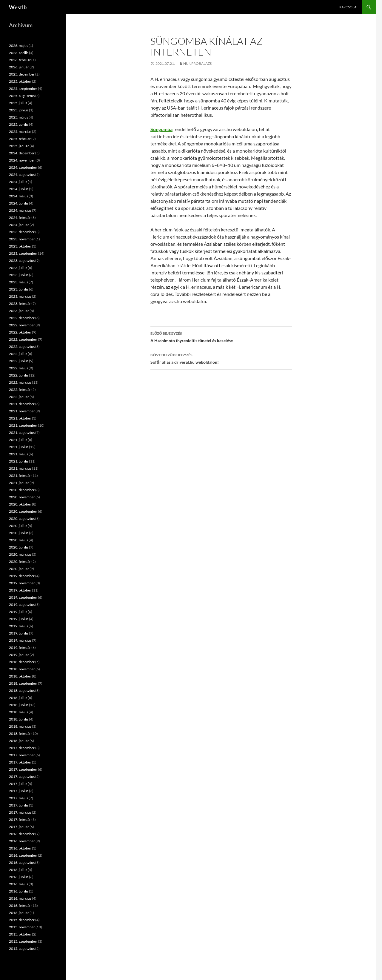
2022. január (19, 397)
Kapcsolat (349, 7)
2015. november (22, 927)
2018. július (18, 698)
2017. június (19, 791)
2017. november (22, 755)
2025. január (19, 146)
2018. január (19, 741)
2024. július (18, 182)
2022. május (19, 368)
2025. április (19, 124)
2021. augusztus (22, 433)
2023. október (20, 246)
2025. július (18, 103)
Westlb (18, 7)
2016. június (19, 877)
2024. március (20, 210)
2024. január (19, 225)
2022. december (22, 318)
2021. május (19, 454)
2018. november (22, 669)
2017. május (19, 798)
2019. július (18, 612)
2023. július (18, 268)
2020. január (19, 569)
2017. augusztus (22, 777)
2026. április (19, 53)
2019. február (20, 648)
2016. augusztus (22, 863)
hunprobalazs (197, 63)
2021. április (19, 461)
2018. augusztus (22, 691)
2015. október (20, 934)
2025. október (20, 81)
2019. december (22, 576)
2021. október (20, 418)
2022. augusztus (22, 347)
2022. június (19, 361)
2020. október (20, 504)
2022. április (19, 375)
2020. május (19, 540)
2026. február (20, 60)
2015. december (22, 920)
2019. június (19, 619)
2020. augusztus (22, 519)
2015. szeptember (23, 941)
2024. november (22, 160)
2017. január (19, 827)
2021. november (22, 411)
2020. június (19, 533)
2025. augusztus (22, 96)
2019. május (19, 626)
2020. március (20, 554)
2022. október (20, 332)
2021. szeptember (23, 425)
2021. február (20, 476)
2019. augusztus (22, 605)
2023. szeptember (23, 253)
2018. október (20, 676)
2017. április (19, 805)
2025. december (22, 74)
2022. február (20, 390)
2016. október (20, 848)
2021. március (20, 468)
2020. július (18, 526)
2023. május (19, 282)
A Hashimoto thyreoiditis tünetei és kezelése (221, 337)
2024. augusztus (22, 175)
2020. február (20, 562)
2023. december (22, 232)
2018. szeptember (23, 683)
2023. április (19, 289)
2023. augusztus (22, 261)
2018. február (20, 734)
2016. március (20, 898)
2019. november (22, 583)
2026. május (19, 46)
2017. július (18, 784)
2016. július (18, 870)
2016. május (19, 884)
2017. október (20, 762)
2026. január (19, 67)
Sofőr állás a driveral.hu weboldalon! (221, 358)
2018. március (20, 726)
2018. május (19, 712)
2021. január (19, 483)
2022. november (22, 325)
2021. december (22, 404)
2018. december (22, 662)
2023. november (22, 239)
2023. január (19, 311)
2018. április (19, 719)
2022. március (20, 382)
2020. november (22, 497)
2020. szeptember (23, 511)
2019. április (19, 633)
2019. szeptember (23, 597)
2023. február (20, 304)
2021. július (18, 440)
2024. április (19, 203)
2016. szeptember (23, 855)
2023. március (20, 296)
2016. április (19, 891)
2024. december (22, 153)
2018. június (19, 705)
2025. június (19, 110)
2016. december (22, 834)
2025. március (20, 132)
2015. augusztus (22, 948)
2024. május (19, 196)
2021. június (19, 447)
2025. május (19, 117)
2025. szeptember (23, 89)
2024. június (19, 189)
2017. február (20, 820)
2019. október (20, 590)
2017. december (22, 748)
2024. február (20, 218)
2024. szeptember (23, 167)
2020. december (22, 490)
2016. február (20, 905)
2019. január (19, 655)
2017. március (20, 812)
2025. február (20, 139)
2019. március (20, 640)
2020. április (19, 547)
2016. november (22, 841)
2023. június (19, 275)
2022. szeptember (23, 339)
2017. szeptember (23, 769)
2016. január (19, 913)
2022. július (18, 354)
